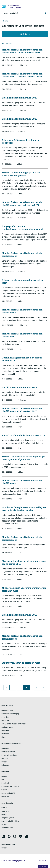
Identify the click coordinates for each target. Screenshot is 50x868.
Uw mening (43, 867)
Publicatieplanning (8, 845)
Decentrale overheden (10, 755)
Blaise (4, 737)
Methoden (5, 734)
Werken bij (5, 790)
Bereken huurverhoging (10, 714)
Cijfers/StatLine (7, 711)
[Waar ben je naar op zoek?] (25, 13)
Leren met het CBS (8, 793)
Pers (3, 780)
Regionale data (7, 727)
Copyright (5, 811)
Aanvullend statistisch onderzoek (14, 724)
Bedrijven (5, 749)
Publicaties (5, 731)
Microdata (5, 721)
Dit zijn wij (5, 783)
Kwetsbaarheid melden (10, 821)
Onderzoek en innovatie (10, 787)
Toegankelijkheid (8, 818)
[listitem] (3, 836)
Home (6, 21)
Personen (5, 759)
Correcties (5, 797)
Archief (4, 825)
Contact (4, 777)
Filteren (25, 34)
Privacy (4, 762)
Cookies (4, 815)
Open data (5, 717)
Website (4, 808)
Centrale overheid (8, 752)
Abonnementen (7, 828)
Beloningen (6, 765)
